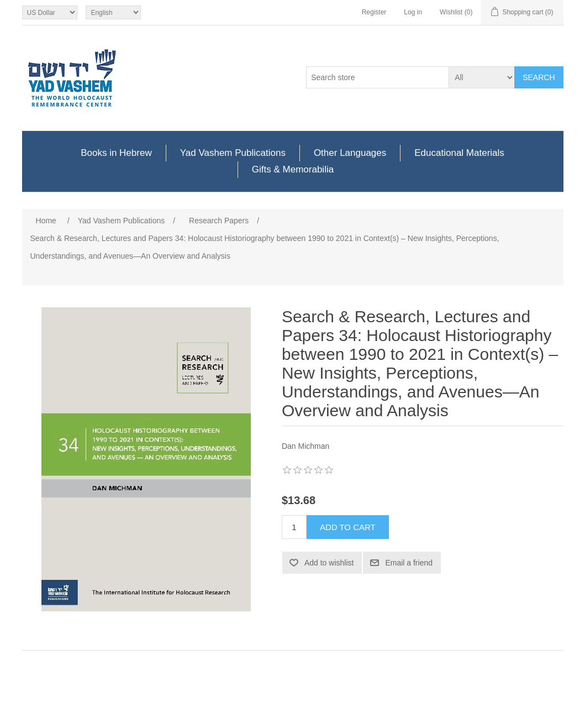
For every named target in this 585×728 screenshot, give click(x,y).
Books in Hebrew (116, 153)
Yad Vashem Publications (233, 153)
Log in (413, 12)
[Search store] (378, 77)
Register (374, 12)
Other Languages (350, 153)
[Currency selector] (50, 12)
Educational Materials (459, 153)
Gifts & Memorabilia (293, 169)
